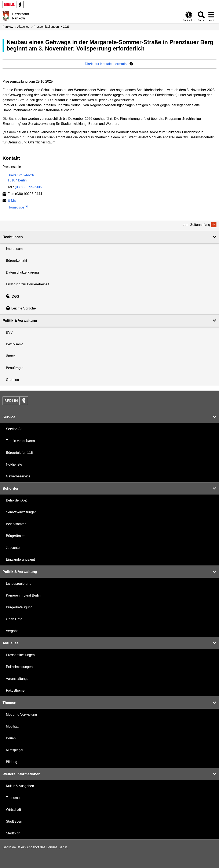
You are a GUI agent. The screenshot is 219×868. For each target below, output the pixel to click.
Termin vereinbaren (20, 441)
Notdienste (14, 464)
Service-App (15, 429)
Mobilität (12, 726)
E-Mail (12, 201)
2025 (66, 27)
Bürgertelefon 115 (19, 453)
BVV (9, 332)
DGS (12, 296)
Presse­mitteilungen (46, 27)
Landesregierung (19, 584)
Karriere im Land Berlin (23, 595)
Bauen (11, 738)
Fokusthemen (16, 690)
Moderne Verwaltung (21, 715)
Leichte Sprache (21, 308)
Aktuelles (23, 27)
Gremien (12, 380)
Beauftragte (15, 368)
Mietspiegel (14, 750)
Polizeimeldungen (19, 667)
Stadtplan (13, 833)
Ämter (10, 356)
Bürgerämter (15, 536)
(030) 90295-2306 (28, 187)
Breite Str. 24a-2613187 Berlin (21, 178)
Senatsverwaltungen (21, 512)
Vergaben (13, 631)
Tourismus (14, 798)
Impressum (14, 249)
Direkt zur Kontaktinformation (109, 64)
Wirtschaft (13, 810)
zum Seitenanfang (196, 225)
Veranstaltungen (18, 679)
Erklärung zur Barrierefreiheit (28, 284)
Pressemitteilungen (20, 655)
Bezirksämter (16, 524)
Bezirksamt (14, 344)
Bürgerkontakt (17, 261)
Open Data (14, 619)
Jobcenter (13, 548)
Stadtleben (14, 821)
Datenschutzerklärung (22, 272)
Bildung (12, 762)
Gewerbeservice (18, 476)
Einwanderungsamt (20, 559)
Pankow (8, 27)
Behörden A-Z (16, 500)
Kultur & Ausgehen (20, 786)
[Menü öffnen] (211, 16)
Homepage (16, 208)
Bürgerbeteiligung (19, 607)
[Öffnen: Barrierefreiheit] (189, 16)
